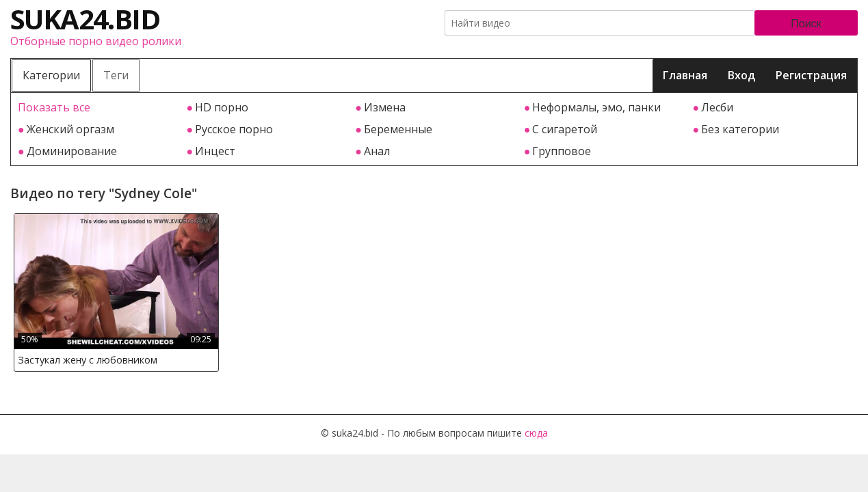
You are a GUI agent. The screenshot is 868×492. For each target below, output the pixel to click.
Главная (685, 75)
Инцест (215, 151)
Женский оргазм (70, 129)
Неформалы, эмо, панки (596, 107)
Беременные (398, 129)
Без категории (740, 129)
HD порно (222, 107)
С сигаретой (565, 129)
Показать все (54, 107)
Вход (741, 75)
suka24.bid (85, 19)
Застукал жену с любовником (88, 360)
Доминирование (72, 151)
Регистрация (811, 75)
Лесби (717, 107)
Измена (385, 107)
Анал (377, 151)
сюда (536, 433)
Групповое (562, 151)
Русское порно (234, 129)
